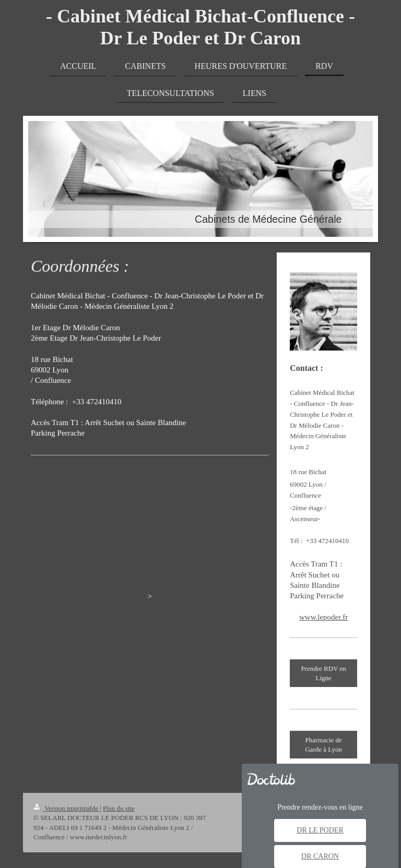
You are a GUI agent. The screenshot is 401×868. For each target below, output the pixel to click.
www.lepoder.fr (323, 617)
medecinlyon (187, 536)
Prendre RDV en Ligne (323, 673)
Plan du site (119, 808)
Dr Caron (320, 856)
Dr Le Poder (320, 830)
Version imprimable (67, 808)
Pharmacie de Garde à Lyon (323, 745)
